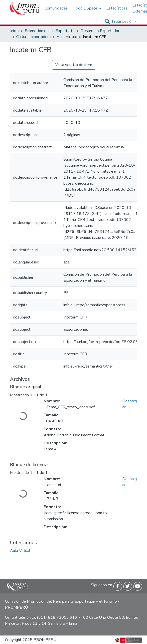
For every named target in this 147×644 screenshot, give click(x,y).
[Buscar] (107, 22)
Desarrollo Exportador (100, 31)
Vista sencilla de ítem (74, 65)
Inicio (14, 31)
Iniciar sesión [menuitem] (123, 22)
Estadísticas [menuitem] (117, 8)
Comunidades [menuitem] (56, 8)
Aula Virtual (67, 37)
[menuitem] (87, 8)
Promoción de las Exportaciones (50, 31)
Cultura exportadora (33, 37)
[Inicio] (25, 8)
